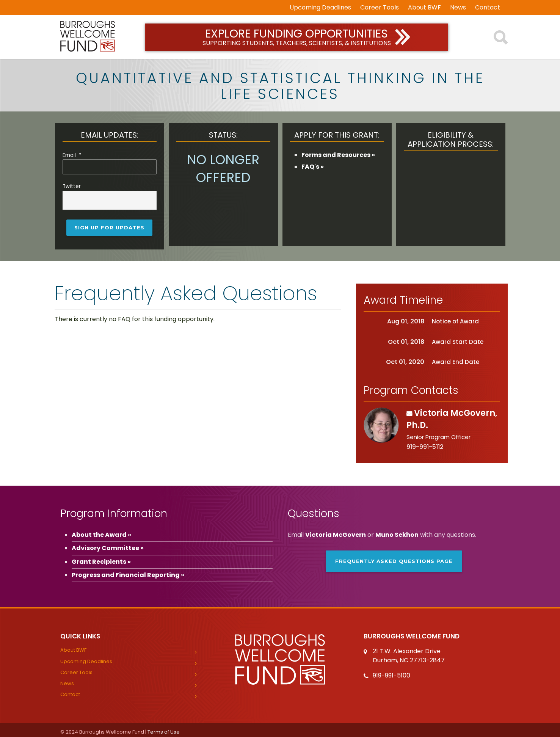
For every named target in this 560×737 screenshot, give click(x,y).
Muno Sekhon (397, 531)
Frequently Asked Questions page (394, 558)
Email (72, 155)
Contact (488, 8)
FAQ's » (313, 167)
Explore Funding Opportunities (297, 37)
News (458, 8)
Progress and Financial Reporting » (128, 572)
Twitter (72, 186)
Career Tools (380, 8)
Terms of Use (164, 728)
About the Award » (101, 531)
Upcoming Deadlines (320, 8)
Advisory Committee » (108, 545)
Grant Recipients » (101, 558)
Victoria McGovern (336, 531)
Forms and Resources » (338, 155)
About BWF (424, 8)
